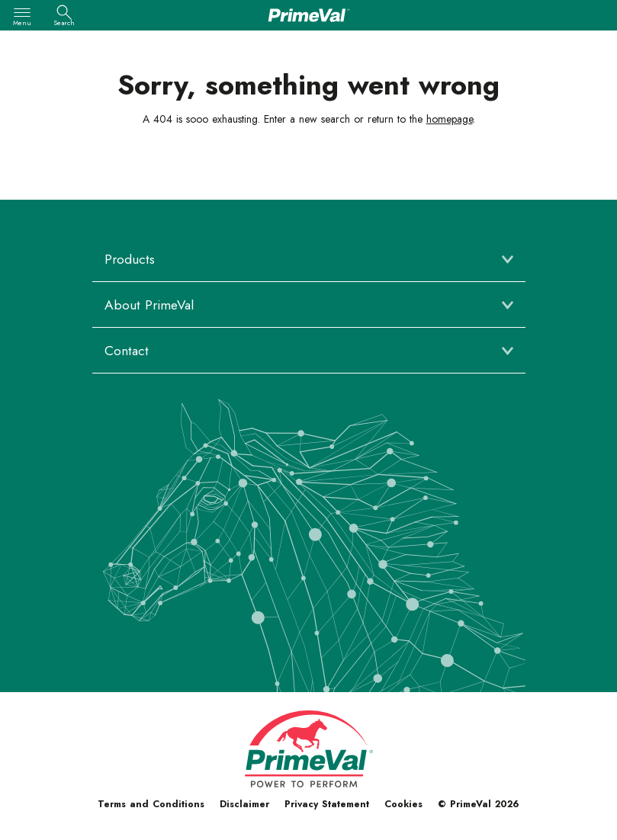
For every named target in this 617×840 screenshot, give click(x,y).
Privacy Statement (327, 804)
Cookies (403, 804)
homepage (450, 119)
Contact (127, 351)
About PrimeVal (149, 305)
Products (130, 259)
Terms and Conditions (151, 804)
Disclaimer (244, 804)
